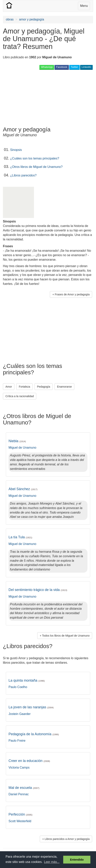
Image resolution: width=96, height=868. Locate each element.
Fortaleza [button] (24, 387)
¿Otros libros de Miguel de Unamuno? (36, 167)
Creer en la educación (29, 761)
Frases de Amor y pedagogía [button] (72, 294)
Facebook (62, 67)
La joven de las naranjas (31, 707)
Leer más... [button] (52, 862)
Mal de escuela (24, 788)
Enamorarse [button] (64, 387)
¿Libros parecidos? (23, 175)
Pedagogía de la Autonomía (34, 734)
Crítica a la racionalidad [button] (20, 396)
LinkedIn (86, 67)
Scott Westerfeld (20, 821)
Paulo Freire (17, 741)
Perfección (20, 814)
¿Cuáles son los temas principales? (35, 158)
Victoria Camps (19, 767)
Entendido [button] (77, 860)
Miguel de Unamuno (22, 448)
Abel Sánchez (23, 489)
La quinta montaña (27, 680)
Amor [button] (9, 387)
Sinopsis (16, 150)
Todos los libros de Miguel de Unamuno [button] (66, 636)
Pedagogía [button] (44, 387)
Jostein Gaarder (20, 714)
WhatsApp (47, 67)
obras (10, 19)
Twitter (74, 67)
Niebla (17, 441)
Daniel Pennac (19, 794)
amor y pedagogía (32, 19)
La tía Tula (20, 537)
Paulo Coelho (18, 687)
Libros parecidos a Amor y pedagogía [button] (67, 839)
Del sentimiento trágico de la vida (38, 590)
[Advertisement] (34, 98)
